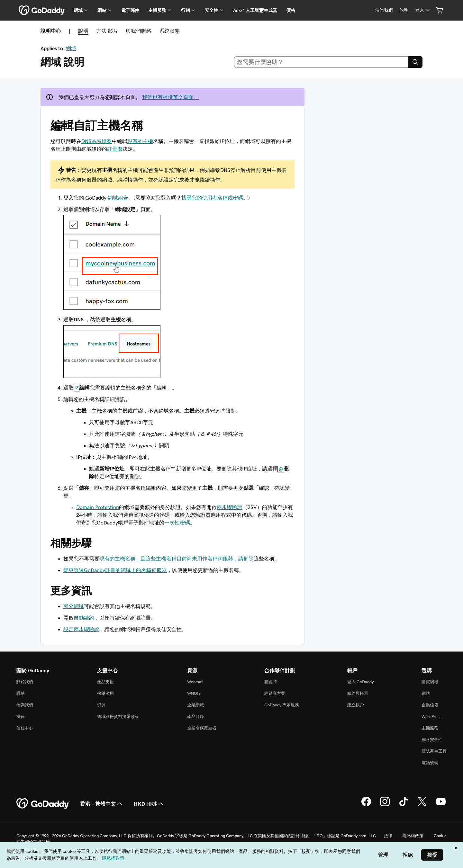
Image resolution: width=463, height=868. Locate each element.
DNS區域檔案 (97, 141)
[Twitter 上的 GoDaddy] (422, 805)
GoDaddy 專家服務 (282, 705)
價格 (291, 10)
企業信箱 (430, 705)
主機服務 (430, 728)
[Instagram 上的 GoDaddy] (385, 805)
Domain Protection (98, 507)
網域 (71, 48)
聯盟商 (271, 682)
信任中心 (25, 728)
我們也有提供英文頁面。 (170, 97)
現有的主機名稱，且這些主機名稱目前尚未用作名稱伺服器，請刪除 (177, 559)
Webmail (195, 682)
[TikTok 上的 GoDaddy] (404, 805)
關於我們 (25, 682)
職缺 (21, 693)
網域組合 (118, 198)
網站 (426, 693)
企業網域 (195, 705)
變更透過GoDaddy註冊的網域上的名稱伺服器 (115, 570)
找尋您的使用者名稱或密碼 (212, 198)
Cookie (440, 836)
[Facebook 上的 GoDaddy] (366, 805)
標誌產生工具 (434, 751)
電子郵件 (130, 10)
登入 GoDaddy (360, 682)
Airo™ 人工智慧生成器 (255, 10)
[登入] (423, 10)
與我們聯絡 (139, 31)
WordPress (431, 716)
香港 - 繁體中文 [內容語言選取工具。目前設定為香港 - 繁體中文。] (102, 804)
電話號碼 (430, 763)
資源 (101, 705)
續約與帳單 (358, 693)
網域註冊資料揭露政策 (118, 716)
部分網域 (74, 606)
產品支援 (105, 682)
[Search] (415, 62)
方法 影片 (107, 31)
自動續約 (84, 618)
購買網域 (430, 682)
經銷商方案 (275, 693)
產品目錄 (195, 716)
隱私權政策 (413, 836)
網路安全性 (432, 740)
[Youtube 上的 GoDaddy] (441, 805)
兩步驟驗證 (230, 507)
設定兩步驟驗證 (81, 629)
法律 (21, 716)
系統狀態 (169, 31)
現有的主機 (140, 141)
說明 (83, 31)
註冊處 (115, 149)
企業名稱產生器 (202, 728)
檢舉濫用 (105, 693)
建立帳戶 (356, 705)
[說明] (404, 10)
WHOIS (194, 693)
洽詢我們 (25, 705)
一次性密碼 (177, 523)
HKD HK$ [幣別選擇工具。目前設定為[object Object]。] (149, 804)
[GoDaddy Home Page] (43, 804)
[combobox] (321, 62)
